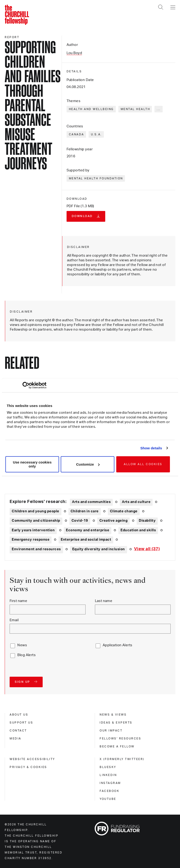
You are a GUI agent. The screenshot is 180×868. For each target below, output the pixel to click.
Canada (77, 134)
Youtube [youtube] (108, 799)
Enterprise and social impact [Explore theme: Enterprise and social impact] (86, 540)
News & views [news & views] (113, 715)
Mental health (135, 109)
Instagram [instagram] (110, 783)
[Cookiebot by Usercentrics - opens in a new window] (26, 385)
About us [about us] (19, 715)
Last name (104, 601)
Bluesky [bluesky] (108, 767)
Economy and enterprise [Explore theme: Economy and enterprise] (88, 530)
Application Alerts (118, 645)
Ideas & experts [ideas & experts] (116, 723)
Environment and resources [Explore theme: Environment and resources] (36, 549)
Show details (151, 448)
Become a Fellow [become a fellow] (117, 746)
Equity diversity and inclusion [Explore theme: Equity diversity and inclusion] (99, 549)
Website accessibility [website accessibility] (32, 759)
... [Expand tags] (159, 109)
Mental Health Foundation (96, 178)
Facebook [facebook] (109, 791)
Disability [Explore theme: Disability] (147, 521)
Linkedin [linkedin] (108, 775)
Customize (88, 464)
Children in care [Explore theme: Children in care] (85, 511)
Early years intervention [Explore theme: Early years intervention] (33, 530)
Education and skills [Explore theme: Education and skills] (138, 530)
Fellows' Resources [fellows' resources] (120, 739)
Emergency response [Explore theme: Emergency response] (31, 540)
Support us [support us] (21, 723)
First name (18, 601)
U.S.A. (96, 134)
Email (14, 620)
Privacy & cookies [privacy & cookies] (28, 767)
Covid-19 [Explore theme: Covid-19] (80, 521)
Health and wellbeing (91, 109)
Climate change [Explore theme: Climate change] (124, 511)
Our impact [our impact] (111, 731)
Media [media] (15, 739)
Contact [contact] (18, 731)
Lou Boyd (74, 53)
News (22, 645)
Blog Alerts (26, 655)
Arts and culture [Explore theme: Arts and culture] (136, 502)
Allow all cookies (143, 464)
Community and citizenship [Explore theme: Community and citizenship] (36, 521)
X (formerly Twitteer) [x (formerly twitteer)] (122, 759)
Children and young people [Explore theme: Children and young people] (36, 511)
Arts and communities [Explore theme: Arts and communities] (91, 502)
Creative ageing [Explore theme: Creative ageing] (114, 521)
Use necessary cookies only (32, 464)
